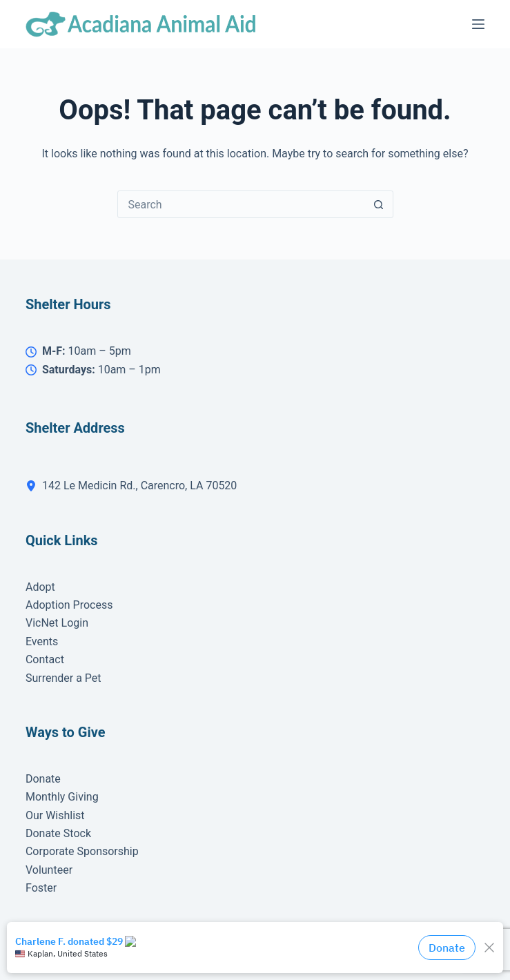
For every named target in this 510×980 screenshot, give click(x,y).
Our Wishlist (55, 815)
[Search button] (379, 204)
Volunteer (49, 870)
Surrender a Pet (63, 678)
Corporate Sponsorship (82, 851)
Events (42, 641)
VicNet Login (57, 623)
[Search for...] (242, 204)
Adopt (40, 587)
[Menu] (478, 24)
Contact (45, 659)
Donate (43, 779)
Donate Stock (58, 833)
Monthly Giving (62, 797)
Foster (41, 888)
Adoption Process (69, 605)
